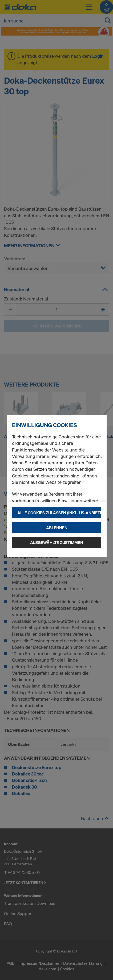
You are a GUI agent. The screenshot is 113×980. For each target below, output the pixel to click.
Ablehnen (57, 528)
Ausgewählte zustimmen (57, 542)
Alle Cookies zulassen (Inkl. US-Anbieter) (59, 513)
